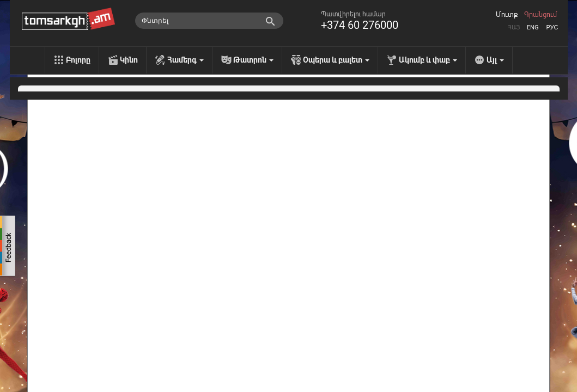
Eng (533, 27)
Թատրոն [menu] (253, 60)
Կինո (129, 60)
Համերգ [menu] (186, 60)
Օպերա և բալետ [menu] (336, 60)
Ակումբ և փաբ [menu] (428, 60)
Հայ (514, 27)
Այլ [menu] (495, 60)
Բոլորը (78, 60)
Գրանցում (540, 15)
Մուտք (507, 15)
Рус (552, 27)
